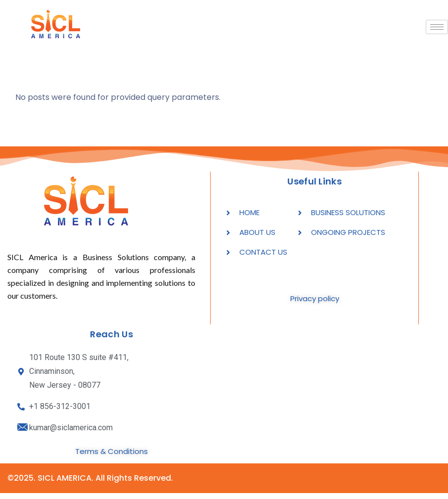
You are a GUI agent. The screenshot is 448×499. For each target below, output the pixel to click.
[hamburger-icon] (437, 27)
